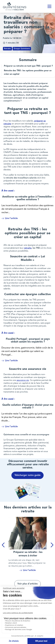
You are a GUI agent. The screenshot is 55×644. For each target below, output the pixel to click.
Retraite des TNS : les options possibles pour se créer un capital (28, 72)
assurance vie (23, 380)
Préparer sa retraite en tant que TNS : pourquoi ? (28, 66)
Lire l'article (10, 218)
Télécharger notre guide (27, 475)
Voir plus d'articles (27, 584)
